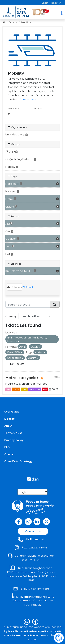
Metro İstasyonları (22, 377)
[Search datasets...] (28, 304)
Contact (10, 454)
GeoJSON (35, 389)
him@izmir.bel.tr (40, 589)
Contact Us (33, 531)
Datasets (15, 287)
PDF (45, 389)
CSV (24, 389)
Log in (45, 3)
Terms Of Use (13, 433)
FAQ (7, 447)
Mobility (26, 22)
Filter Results (16, 364)
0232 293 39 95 (38, 548)
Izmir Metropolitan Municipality (28, 631)
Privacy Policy (14, 440)
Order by (11, 316)
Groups (13, 22)
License (10, 418)
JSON (16, 389)
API (8, 389)
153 (42, 539)
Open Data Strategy (18, 461)
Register (56, 3)
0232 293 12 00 (31, 560)
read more (30, 99)
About (28, 287)
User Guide (12, 411)
